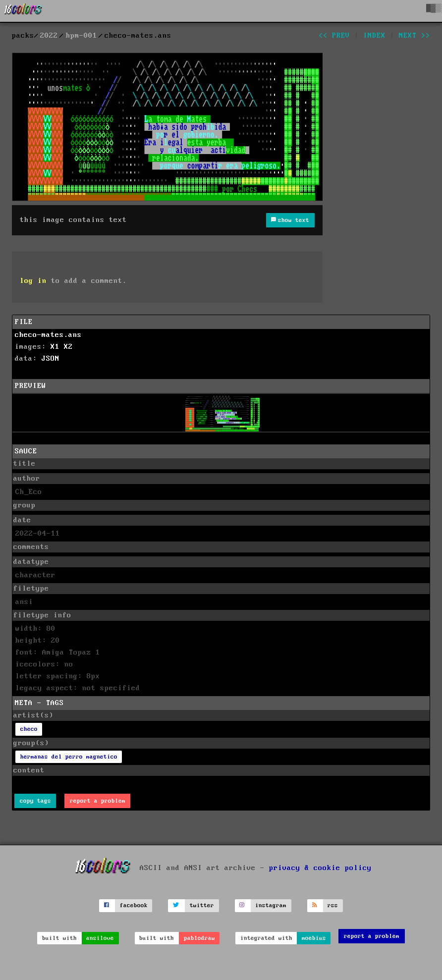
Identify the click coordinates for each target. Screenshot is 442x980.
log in (33, 281)
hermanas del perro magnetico (69, 757)
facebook (134, 905)
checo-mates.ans (48, 335)
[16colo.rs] (23, 11)
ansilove (100, 938)
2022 (49, 36)
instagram (271, 905)
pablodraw (199, 938)
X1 (55, 347)
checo (29, 729)
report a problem (98, 801)
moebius (314, 938)
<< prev (334, 36)
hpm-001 (82, 36)
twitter (202, 905)
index (374, 36)
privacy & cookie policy (320, 868)
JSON (51, 359)
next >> (414, 36)
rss (333, 905)
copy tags (35, 801)
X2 (68, 347)
